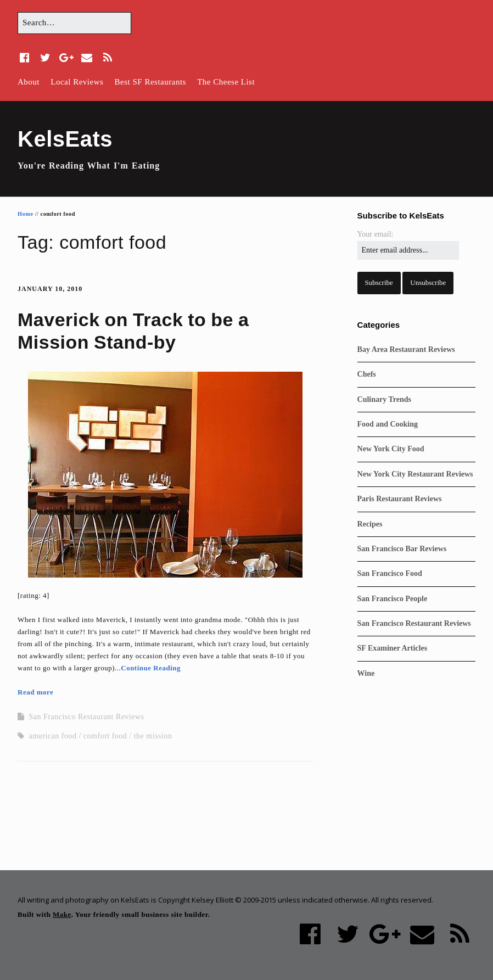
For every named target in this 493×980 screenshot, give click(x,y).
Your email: (376, 234)
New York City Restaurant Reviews (415, 474)
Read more (35, 692)
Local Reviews (77, 82)
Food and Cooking (388, 424)
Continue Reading (151, 668)
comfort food (105, 736)
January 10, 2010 (50, 289)
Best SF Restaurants (150, 82)
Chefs (367, 374)
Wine (366, 673)
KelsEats (65, 139)
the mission (153, 736)
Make (62, 914)
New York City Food (391, 449)
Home (26, 214)
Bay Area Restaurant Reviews (406, 349)
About (29, 82)
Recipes (370, 524)
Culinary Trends (384, 399)
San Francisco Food (390, 573)
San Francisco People (393, 599)
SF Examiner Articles (393, 648)
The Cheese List (226, 82)
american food (53, 736)
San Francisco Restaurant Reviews (87, 717)
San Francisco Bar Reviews (402, 549)
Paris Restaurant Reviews (400, 499)
